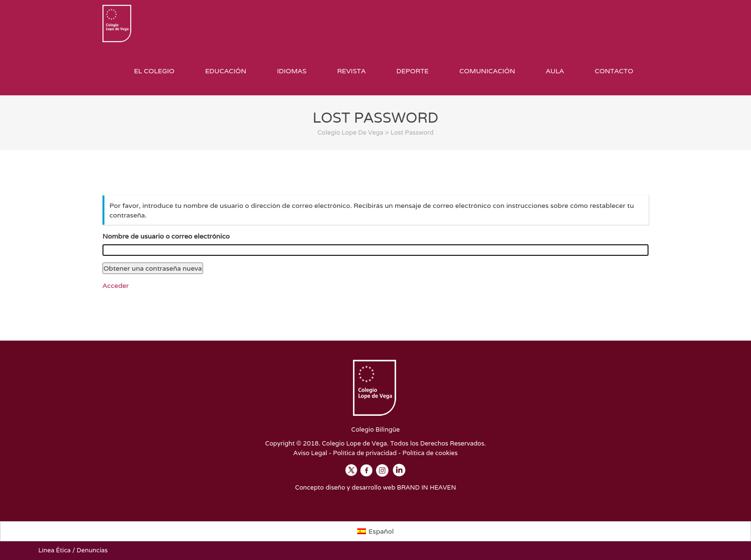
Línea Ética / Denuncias (73, 551)
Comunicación (487, 71)
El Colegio (154, 71)
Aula (555, 71)
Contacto (614, 71)
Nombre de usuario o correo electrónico (166, 237)
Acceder (116, 286)
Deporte (412, 71)
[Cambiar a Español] (376, 531)
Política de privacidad (365, 453)
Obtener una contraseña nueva (153, 269)
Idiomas (292, 71)
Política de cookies (430, 453)
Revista (352, 71)
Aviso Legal (311, 453)
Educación (226, 71)
